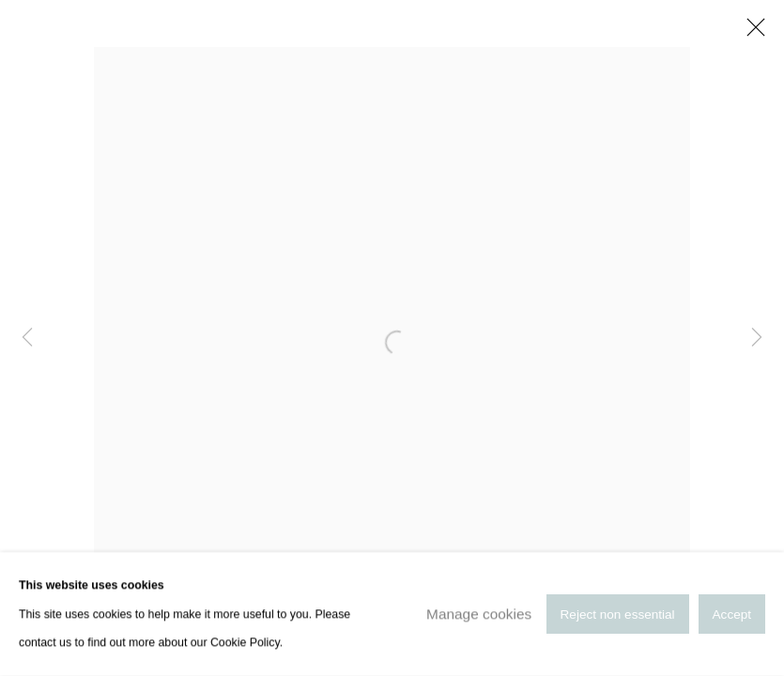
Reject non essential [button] (618, 615)
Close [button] (751, 33)
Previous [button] (27, 338)
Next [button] (757, 338)
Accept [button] (732, 615)
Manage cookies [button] (479, 614)
